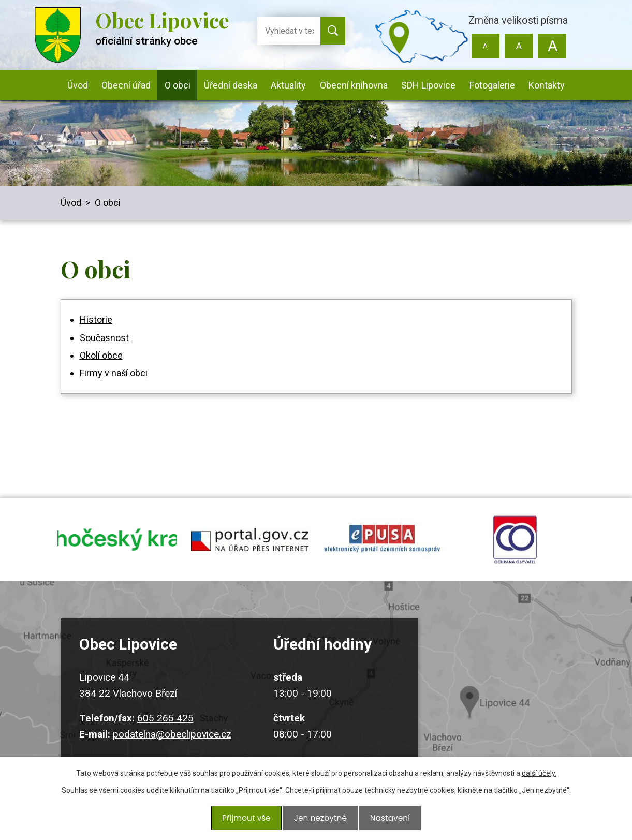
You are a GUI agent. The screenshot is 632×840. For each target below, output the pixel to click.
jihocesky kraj (117, 544)
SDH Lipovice (428, 85)
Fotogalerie (492, 85)
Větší (553, 46)
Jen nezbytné (320, 820)
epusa (383, 544)
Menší (485, 46)
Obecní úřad (126, 85)
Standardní (519, 46)
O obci (178, 85)
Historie (96, 320)
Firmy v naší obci (114, 373)
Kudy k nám (510, 697)
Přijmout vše (249, 820)
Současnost (104, 338)
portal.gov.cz (250, 544)
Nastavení (387, 820)
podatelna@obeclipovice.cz (172, 743)
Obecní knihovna (354, 85)
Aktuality (288, 85)
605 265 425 (165, 728)
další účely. (539, 778)
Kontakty (547, 85)
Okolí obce (101, 355)
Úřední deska (231, 85)
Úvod (78, 85)
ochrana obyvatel (515, 544)
